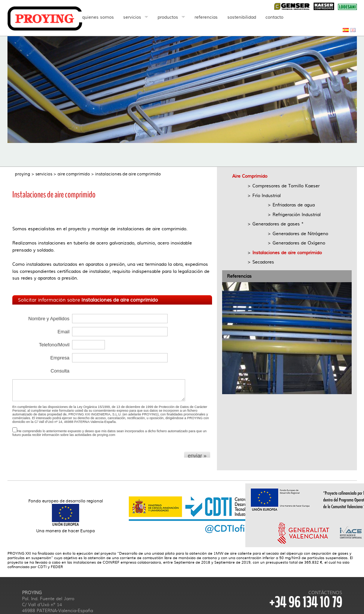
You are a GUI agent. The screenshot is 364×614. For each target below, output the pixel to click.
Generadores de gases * (278, 224)
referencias (206, 17)
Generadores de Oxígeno (299, 243)
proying (23, 174)
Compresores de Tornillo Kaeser (286, 186)
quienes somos (98, 17)
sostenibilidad (242, 17)
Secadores (263, 262)
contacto (274, 17)
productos (168, 17)
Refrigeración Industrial (297, 215)
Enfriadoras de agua (294, 205)
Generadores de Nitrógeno (300, 234)
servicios (132, 17)
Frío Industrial (267, 196)
